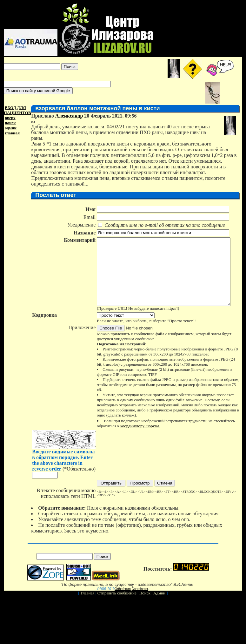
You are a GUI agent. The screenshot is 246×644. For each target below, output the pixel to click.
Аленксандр (68, 116)
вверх (9, 118)
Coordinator (140, 586)
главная (11, 133)
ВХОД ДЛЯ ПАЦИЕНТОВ (16, 110)
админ (9, 128)
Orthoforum (123, 586)
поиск (9, 123)
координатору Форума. (139, 423)
